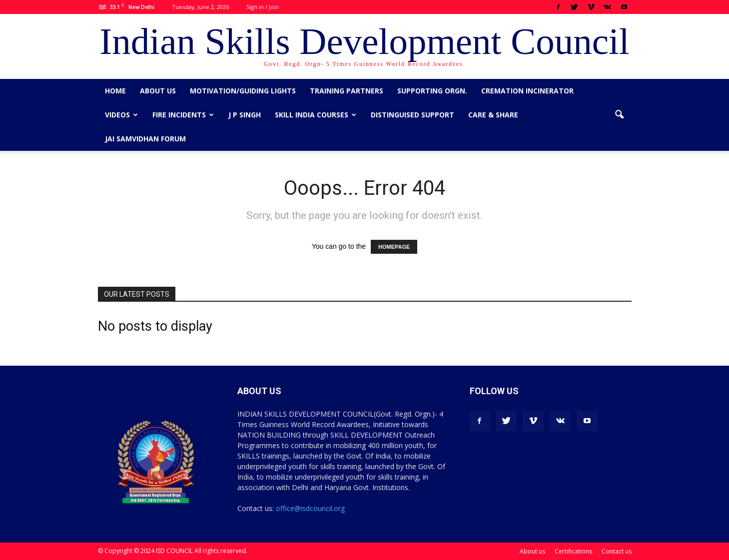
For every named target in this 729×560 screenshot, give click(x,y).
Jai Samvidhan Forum (145, 139)
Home (115, 91)
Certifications (573, 551)
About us (158, 91)
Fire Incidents (183, 115)
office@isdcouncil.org (310, 508)
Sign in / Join (263, 7)
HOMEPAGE (394, 247)
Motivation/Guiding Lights (243, 91)
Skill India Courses (316, 115)
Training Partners (347, 91)
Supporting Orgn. (432, 91)
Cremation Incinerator (527, 91)
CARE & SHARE (493, 115)
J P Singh (245, 115)
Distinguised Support (412, 115)
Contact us (617, 551)
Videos (121, 115)
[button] (620, 115)
